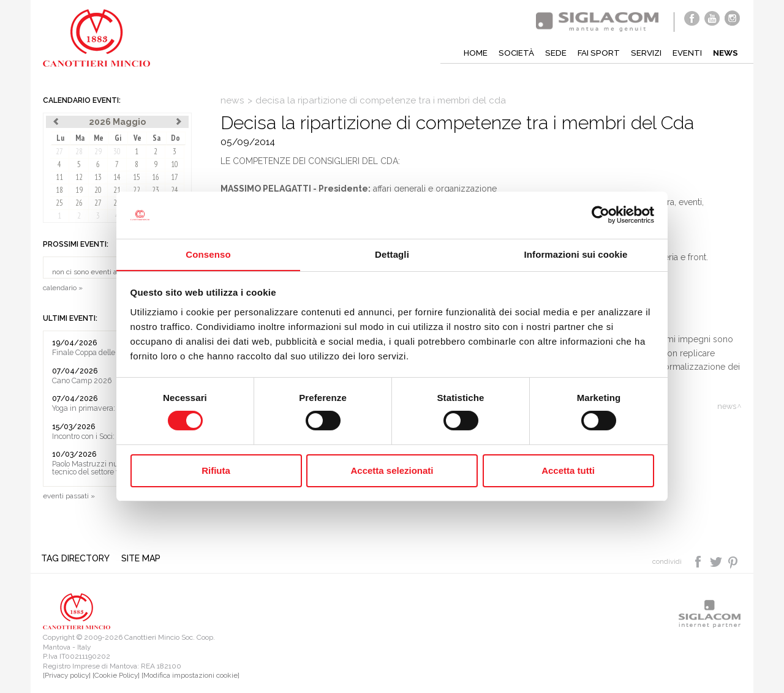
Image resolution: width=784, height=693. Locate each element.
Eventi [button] (685, 53)
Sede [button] (551, 53)
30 (117, 152)
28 (79, 152)
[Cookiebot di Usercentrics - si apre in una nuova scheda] (601, 215)
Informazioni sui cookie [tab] (576, 254)
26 (79, 203)
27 (59, 152)
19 (79, 190)
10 (175, 164)
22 (137, 190)
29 (98, 152)
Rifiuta (216, 470)
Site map (143, 559)
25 (59, 203)
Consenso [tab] (208, 254)
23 (156, 190)
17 (175, 177)
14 (117, 177)
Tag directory (77, 559)
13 (98, 177)
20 (98, 190)
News (725, 53)
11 (59, 177)
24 (175, 190)
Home (469, 53)
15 (137, 177)
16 (156, 177)
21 (117, 190)
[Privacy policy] (67, 676)
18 (59, 190)
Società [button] (511, 53)
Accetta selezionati (392, 470)
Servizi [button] (643, 53)
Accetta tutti (568, 470)
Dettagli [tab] (392, 254)
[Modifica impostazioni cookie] (190, 676)
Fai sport (594, 53)
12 (79, 177)
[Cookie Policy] (116, 676)
